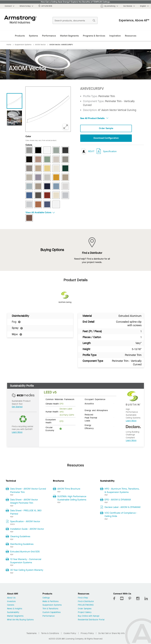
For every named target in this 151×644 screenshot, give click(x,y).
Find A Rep (83, 598)
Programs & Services (94, 36)
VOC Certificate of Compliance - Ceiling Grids (121, 514)
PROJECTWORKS (86, 605)
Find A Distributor (86, 602)
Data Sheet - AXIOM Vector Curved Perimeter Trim (28, 490)
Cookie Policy (70, 633)
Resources (131, 36)
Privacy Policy (87, 633)
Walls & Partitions (51, 602)
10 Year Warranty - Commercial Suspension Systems (26, 561)
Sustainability (13, 612)
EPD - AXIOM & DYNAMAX (118, 500)
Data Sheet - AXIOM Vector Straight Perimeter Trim (24, 501)
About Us (11, 598)
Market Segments (69, 36)
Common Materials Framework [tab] (60, 399)
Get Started (17, 407)
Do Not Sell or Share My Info (111, 633)
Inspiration (115, 36)
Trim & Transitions (50, 609)
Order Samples (85, 609)
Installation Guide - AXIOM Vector (27, 529)
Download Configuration (106, 138)
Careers (11, 605)
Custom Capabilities (52, 612)
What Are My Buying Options (20, 620)
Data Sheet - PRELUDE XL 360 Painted (26, 512)
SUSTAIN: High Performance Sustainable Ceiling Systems (72, 498)
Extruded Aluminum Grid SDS (25, 552)
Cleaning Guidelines (20, 536)
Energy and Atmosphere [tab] (96, 410)
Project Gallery (85, 612)
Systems (33, 36)
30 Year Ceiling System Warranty (27, 570)
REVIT (87, 152)
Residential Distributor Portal (91, 620)
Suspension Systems (52, 605)
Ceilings (46, 598)
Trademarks (31, 633)
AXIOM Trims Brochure (69, 489)
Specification (110, 151)
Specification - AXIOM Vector (25, 521)
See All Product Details (94, 118)
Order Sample (106, 128)
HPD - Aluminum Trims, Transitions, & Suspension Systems (122, 490)
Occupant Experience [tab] (95, 399)
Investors (11, 602)
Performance (49, 36)
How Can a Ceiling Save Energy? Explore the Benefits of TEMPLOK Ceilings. (76, 2)
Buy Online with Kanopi (89, 616)
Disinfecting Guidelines (22, 544)
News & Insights (15, 609)
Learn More (17, 432)
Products (20, 36)
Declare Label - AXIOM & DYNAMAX (123, 507)
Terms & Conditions (50, 633)
